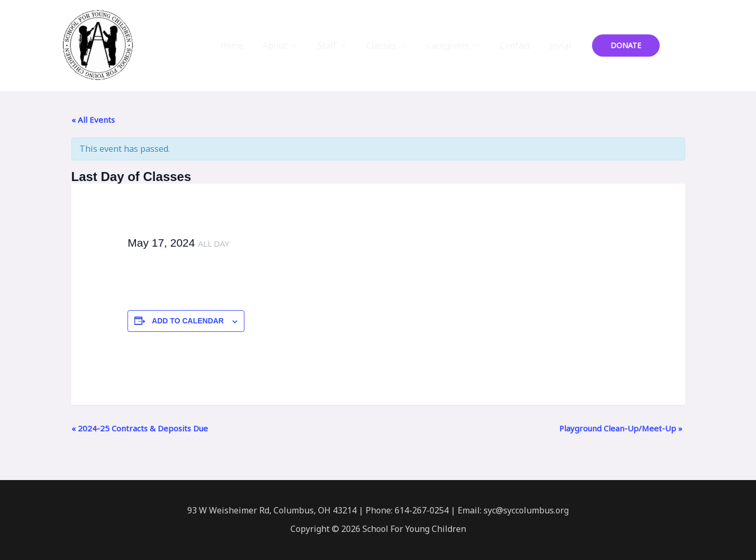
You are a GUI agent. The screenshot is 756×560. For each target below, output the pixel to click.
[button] (626, 46)
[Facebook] (675, 46)
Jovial (562, 46)
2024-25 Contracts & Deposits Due (140, 428)
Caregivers (455, 46)
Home (250, 46)
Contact (519, 46)
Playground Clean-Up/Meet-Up (621, 428)
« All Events (93, 120)
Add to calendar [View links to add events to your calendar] (188, 321)
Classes (391, 46)
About (291, 46)
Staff (339, 46)
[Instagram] (691, 46)
